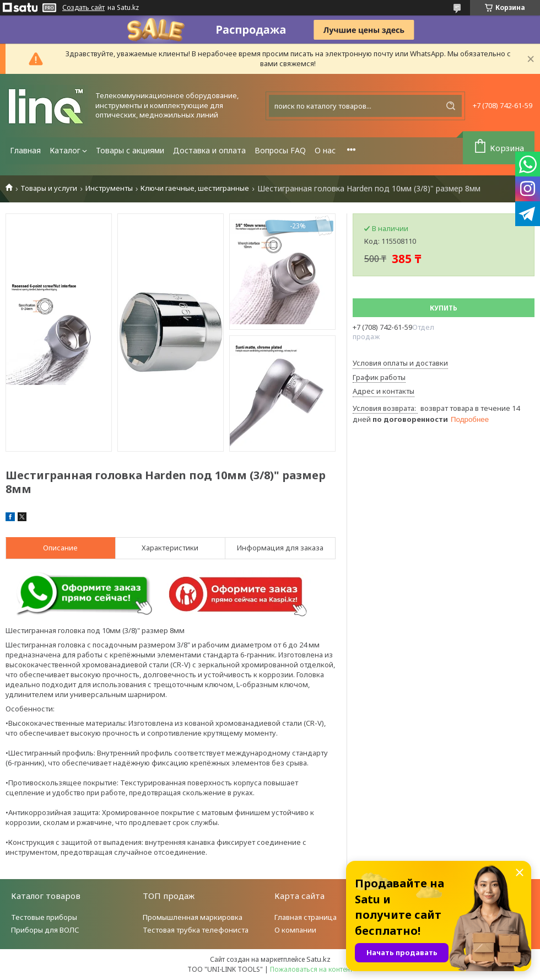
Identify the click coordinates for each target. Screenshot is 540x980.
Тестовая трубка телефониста (196, 930)
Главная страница (306, 917)
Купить (444, 308)
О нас (325, 150)
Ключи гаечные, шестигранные (195, 188)
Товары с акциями (130, 150)
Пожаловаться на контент (311, 969)
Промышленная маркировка (193, 917)
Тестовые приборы (44, 917)
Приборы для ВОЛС (45, 930)
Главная (25, 150)
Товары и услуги (49, 188)
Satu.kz (318, 959)
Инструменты (109, 188)
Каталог (65, 150)
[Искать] (451, 106)
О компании (295, 930)
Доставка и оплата (209, 150)
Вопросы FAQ (280, 150)
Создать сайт (83, 8)
